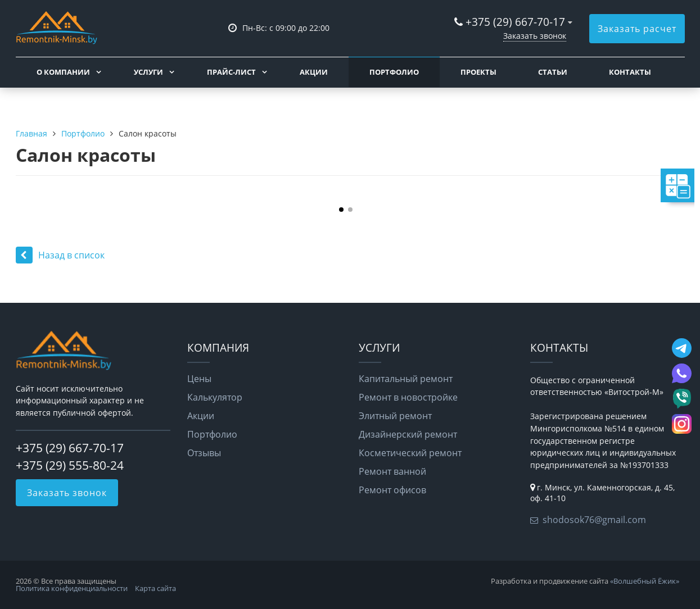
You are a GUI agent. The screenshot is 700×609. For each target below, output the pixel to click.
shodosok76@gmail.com (594, 520)
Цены (199, 379)
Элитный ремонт (395, 416)
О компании (63, 72)
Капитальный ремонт (406, 379)
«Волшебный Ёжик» (645, 581)
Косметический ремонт (410, 453)
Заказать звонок (535, 36)
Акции (314, 72)
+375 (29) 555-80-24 (70, 465)
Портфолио (394, 72)
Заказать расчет (637, 29)
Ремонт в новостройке (408, 397)
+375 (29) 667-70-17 (515, 22)
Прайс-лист (231, 72)
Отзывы (204, 453)
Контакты (630, 72)
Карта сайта (155, 588)
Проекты (478, 72)
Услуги (148, 72)
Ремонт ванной (392, 471)
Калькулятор (215, 397)
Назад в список (60, 255)
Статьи (553, 72)
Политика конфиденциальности (72, 588)
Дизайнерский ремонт (408, 434)
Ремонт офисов (392, 490)
